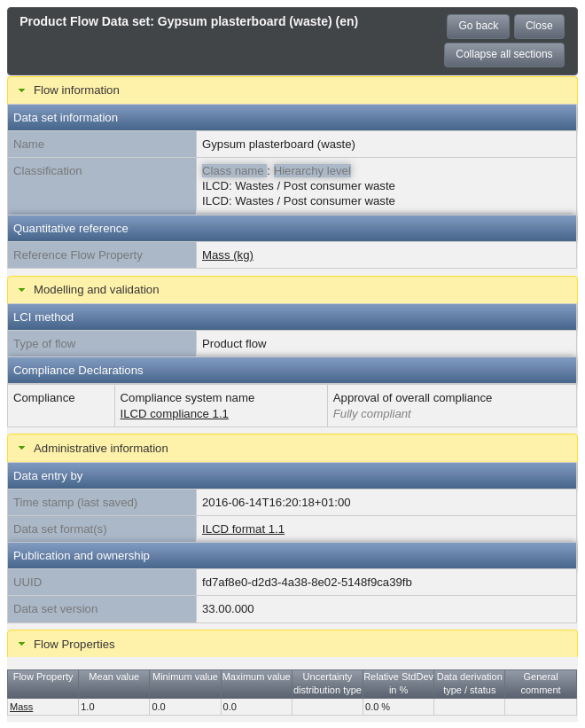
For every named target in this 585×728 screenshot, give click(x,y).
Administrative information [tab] (91, 448)
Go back (478, 26)
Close (539, 26)
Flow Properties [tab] (65, 644)
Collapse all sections (504, 54)
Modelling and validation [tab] (87, 290)
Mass (21, 707)
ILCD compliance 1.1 (175, 414)
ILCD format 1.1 (243, 529)
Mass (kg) (228, 255)
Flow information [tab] (67, 90)
